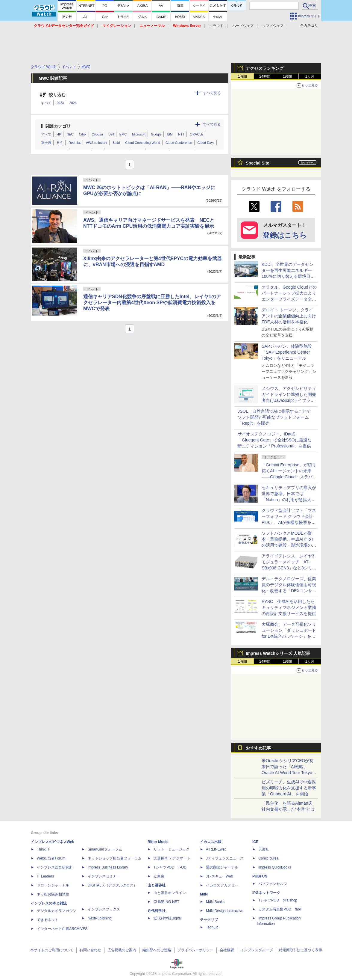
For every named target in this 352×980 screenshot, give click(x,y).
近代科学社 (157, 911)
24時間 (265, 76)
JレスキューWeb (219, 876)
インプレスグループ (257, 950)
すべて (46, 103)
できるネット (48, 920)
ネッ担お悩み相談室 (53, 894)
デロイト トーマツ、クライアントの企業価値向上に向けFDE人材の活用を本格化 (289, 316)
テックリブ (209, 920)
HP (59, 134)
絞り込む (57, 95)
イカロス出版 (211, 842)
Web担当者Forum (51, 858)
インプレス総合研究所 (55, 867)
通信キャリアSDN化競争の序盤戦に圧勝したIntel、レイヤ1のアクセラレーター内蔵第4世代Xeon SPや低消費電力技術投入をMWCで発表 (152, 303)
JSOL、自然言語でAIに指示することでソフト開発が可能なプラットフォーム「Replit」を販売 (274, 417)
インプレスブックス (104, 909)
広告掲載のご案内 (122, 950)
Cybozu (97, 134)
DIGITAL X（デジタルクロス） (112, 885)
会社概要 (227, 950)
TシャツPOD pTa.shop (278, 900)
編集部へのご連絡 (157, 950)
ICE (255, 842)
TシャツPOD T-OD (170, 867)
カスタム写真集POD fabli (280, 909)
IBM (170, 134)
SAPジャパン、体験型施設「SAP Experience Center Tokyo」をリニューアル (287, 352)
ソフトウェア (273, 26)
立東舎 (159, 876)
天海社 (264, 849)
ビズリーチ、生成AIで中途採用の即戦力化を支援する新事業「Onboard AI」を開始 (289, 788)
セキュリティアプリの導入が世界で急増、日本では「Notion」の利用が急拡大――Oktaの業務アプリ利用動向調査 (289, 500)
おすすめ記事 (258, 748)
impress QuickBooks (275, 867)
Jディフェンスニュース (225, 858)
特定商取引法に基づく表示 (301, 950)
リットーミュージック (172, 849)
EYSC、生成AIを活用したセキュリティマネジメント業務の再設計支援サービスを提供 (289, 607)
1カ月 (310, 76)
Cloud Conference (179, 143)
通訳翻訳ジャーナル (222, 867)
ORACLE (197, 134)
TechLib (212, 927)
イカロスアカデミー (222, 885)
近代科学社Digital (167, 918)
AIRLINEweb (216, 849)
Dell (111, 134)
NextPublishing (100, 918)
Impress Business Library (108, 867)
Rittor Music (158, 842)
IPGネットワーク (266, 893)
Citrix (83, 134)
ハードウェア (243, 26)
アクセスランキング (265, 68)
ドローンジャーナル (53, 885)
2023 (60, 103)
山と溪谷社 (157, 885)
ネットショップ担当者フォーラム (115, 858)
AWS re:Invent (97, 143)
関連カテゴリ (58, 126)
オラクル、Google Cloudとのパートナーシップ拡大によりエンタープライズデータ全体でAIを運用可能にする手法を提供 (289, 299)
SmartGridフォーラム (105, 849)
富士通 (46, 143)
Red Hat (75, 143)
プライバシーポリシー (195, 950)
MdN (204, 894)
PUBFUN (260, 876)
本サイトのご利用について (52, 950)
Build (116, 143)
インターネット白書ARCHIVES (62, 929)
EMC (123, 134)
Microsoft (139, 134)
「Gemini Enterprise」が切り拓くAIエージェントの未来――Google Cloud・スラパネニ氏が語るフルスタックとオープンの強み (289, 477)
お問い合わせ (90, 950)
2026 (73, 103)
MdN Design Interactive (225, 911)
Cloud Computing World (143, 143)
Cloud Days (206, 143)
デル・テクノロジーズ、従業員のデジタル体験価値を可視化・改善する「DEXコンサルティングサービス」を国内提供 (289, 591)
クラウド (216, 26)
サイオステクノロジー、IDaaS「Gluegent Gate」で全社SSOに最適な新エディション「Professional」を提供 (275, 440)
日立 (60, 143)
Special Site (258, 163)
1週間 (287, 76)
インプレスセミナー (104, 876)
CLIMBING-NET (166, 902)
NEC (70, 134)
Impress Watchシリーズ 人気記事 (278, 653)
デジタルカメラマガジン (57, 911)
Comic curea (268, 858)
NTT (181, 134)
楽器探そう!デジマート (172, 858)
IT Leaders (45, 876)
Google (156, 134)
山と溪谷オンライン (170, 893)
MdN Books (215, 902)
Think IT (43, 849)
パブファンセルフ (273, 884)
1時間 (243, 76)
